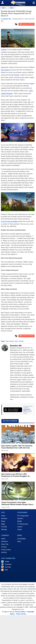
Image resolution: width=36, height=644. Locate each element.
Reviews (4, 518)
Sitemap (4, 529)
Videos (20, 529)
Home (3, 516)
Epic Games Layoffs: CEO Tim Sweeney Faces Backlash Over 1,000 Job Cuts (17, 447)
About (3, 539)
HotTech (4, 552)
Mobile (20, 521)
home (3, 8)
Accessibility (21, 539)
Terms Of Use (21, 614)
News (11, 8)
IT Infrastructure (23, 524)
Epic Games (5, 70)
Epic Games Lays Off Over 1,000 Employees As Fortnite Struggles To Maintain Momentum (15, 475)
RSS (6, 570)
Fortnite (4, 50)
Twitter (7, 562)
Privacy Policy (6, 550)
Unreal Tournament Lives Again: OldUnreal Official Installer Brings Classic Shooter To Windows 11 (18, 504)
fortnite (21, 341)
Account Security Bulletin (9, 221)
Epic (16, 341)
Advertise (4, 541)
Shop (19, 541)
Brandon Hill (16, 346)
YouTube (8, 567)
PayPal (17, 75)
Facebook (8, 564)
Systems (20, 518)
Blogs (3, 524)
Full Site (4, 527)
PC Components (23, 516)
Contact (4, 547)
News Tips (5, 544)
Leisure (20, 527)
